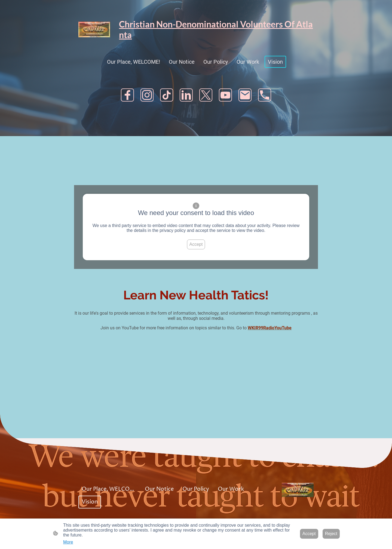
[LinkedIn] (186, 95)
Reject (331, 534)
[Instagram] (147, 95)
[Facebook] (127, 95)
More (68, 542)
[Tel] (265, 95)
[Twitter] (206, 95)
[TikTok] (167, 95)
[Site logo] (94, 29)
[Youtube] (225, 95)
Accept (196, 244)
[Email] (245, 95)
